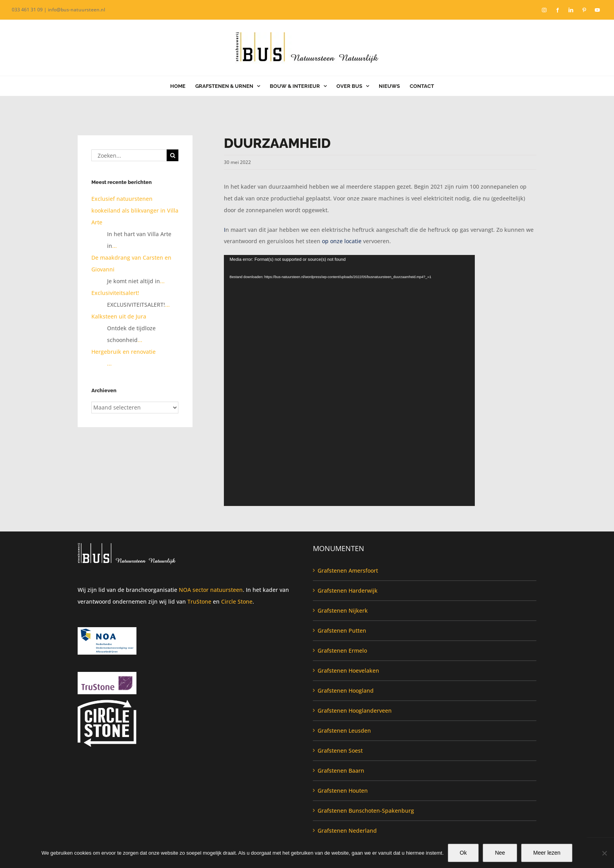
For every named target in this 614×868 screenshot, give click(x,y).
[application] (349, 380)
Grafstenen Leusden (344, 731)
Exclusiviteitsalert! (115, 293)
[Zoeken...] (129, 155)
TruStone (199, 601)
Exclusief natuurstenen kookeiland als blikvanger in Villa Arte (135, 210)
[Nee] (604, 853)
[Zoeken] (173, 155)
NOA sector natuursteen (211, 590)
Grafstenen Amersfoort (348, 570)
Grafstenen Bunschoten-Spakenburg (366, 811)
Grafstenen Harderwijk (348, 590)
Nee (500, 853)
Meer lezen (547, 853)
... (114, 246)
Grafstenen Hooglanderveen (355, 711)
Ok (463, 853)
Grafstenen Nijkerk (343, 611)
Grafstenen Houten (343, 791)
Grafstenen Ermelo (342, 651)
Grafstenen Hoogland (346, 691)
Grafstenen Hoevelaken (348, 671)
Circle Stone (237, 601)
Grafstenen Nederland (347, 831)
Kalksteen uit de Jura (119, 316)
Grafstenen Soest (340, 751)
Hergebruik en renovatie (124, 352)
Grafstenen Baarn (341, 771)
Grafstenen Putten (342, 631)
